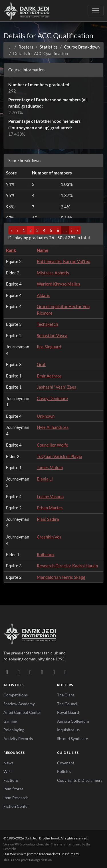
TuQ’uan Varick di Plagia (59, 456)
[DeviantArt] (19, 672)
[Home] (10, 47)
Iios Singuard (49, 347)
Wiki (8, 771)
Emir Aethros (49, 376)
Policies (64, 771)
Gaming (10, 721)
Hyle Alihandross (53, 427)
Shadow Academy (19, 704)
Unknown (46, 416)
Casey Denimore (52, 398)
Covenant (66, 763)
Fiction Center (16, 806)
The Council (68, 704)
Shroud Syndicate (72, 739)
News (8, 763)
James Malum (50, 467)
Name (43, 250)
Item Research (16, 798)
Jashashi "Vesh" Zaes (56, 387)
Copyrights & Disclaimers (80, 780)
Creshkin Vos (49, 537)
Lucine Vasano (50, 497)
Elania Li (45, 479)
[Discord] (7, 672)
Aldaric (44, 295)
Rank (11, 250)
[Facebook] (30, 672)
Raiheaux (46, 554)
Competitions (16, 695)
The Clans (66, 695)
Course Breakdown (82, 47)
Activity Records (18, 739)
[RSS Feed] (65, 672)
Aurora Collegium (73, 721)
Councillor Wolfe (53, 445)
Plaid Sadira (48, 519)
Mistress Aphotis (53, 273)
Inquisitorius (68, 730)
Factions (11, 780)
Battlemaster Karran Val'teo (63, 261)
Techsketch (47, 324)
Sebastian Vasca (52, 335)
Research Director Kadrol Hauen (67, 566)
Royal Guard (68, 712)
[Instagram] (42, 672)
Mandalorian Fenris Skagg (61, 577)
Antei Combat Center (22, 712)
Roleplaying (14, 730)
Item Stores (13, 789)
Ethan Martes (50, 508)
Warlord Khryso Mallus (58, 284)
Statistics (49, 47)
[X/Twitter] (54, 672)
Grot (41, 364)
